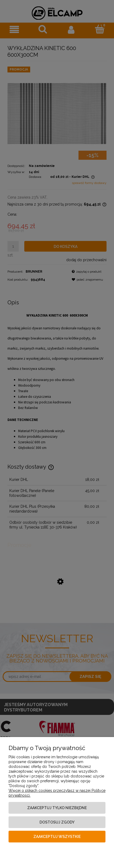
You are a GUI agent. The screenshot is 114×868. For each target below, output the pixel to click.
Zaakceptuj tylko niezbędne (57, 808)
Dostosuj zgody (57, 822)
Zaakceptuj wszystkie (57, 837)
